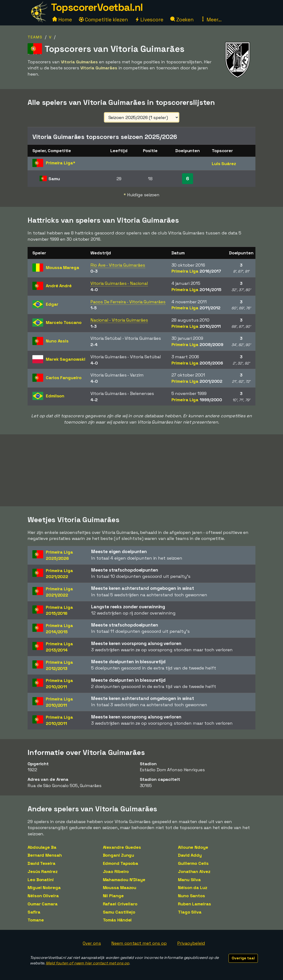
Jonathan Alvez (194, 871)
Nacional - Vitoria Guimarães (119, 320)
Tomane (36, 920)
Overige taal (243, 958)
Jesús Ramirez (43, 871)
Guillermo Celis (193, 863)
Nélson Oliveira (43, 896)
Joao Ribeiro (116, 871)
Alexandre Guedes (122, 847)
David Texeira (41, 863)
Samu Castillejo (119, 912)
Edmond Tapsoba (121, 863)
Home (62, 20)
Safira (34, 912)
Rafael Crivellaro (120, 904)
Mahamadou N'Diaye (124, 880)
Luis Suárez (224, 164)
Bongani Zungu (119, 855)
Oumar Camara (43, 904)
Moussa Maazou (120, 887)
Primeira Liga (196, 271)
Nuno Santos (192, 896)
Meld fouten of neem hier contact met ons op (87, 963)
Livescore (149, 20)
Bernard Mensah (45, 855)
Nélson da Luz (193, 887)
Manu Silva (189, 880)
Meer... (211, 20)
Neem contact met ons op (139, 943)
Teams (35, 37)
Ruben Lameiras (195, 904)
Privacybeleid (191, 943)
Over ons (92, 943)
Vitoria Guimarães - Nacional (119, 283)
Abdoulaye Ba (42, 847)
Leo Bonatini (41, 880)
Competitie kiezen (103, 20)
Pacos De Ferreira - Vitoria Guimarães (128, 302)
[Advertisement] (141, 470)
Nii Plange (113, 896)
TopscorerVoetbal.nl (97, 7)
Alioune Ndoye (193, 847)
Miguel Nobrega (44, 887)
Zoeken (182, 20)
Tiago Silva (190, 912)
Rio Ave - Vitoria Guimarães (118, 265)
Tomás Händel (117, 920)
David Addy (190, 855)
